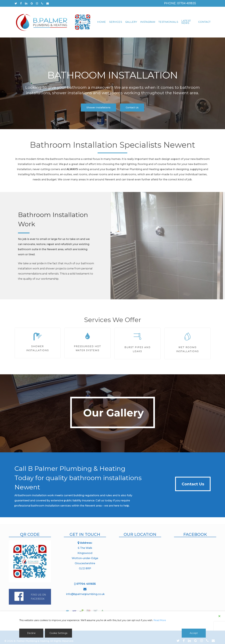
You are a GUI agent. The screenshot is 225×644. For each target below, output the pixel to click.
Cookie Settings (58, 633)
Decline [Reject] (31, 633)
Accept (194, 633)
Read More (160, 620)
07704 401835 (86, 584)
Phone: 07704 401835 (180, 3)
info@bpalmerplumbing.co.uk (85, 594)
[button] (98, 108)
